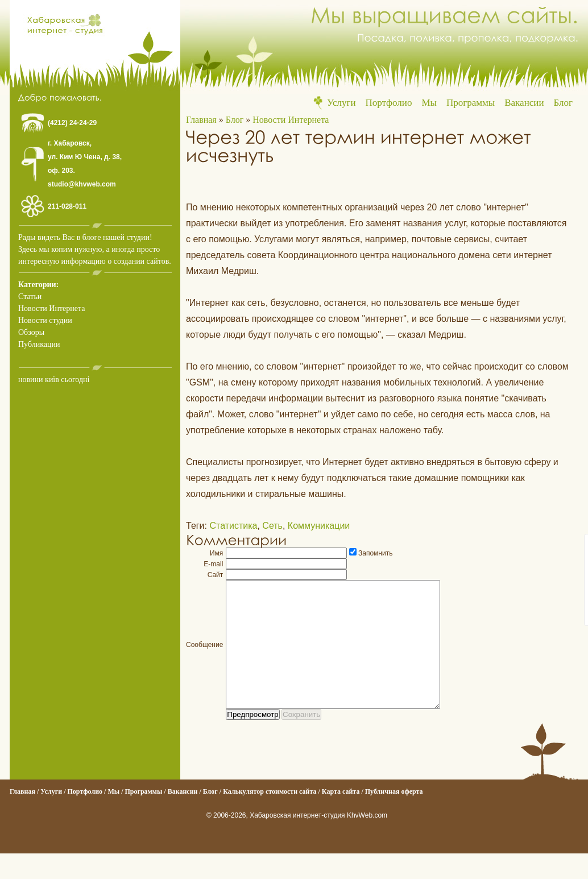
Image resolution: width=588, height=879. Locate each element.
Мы (429, 103)
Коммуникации (319, 526)
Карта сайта (341, 817)
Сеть (272, 526)
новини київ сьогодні (54, 380)
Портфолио (389, 103)
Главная (201, 120)
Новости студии (45, 320)
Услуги (341, 103)
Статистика (233, 526)
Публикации (39, 344)
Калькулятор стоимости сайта (270, 817)
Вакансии (524, 103)
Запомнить (375, 553)
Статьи (30, 297)
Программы (471, 103)
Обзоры (31, 332)
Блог (564, 103)
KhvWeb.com (367, 841)
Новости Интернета (51, 308)
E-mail (213, 564)
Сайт (216, 575)
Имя (216, 553)
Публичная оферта (394, 817)
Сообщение (204, 657)
